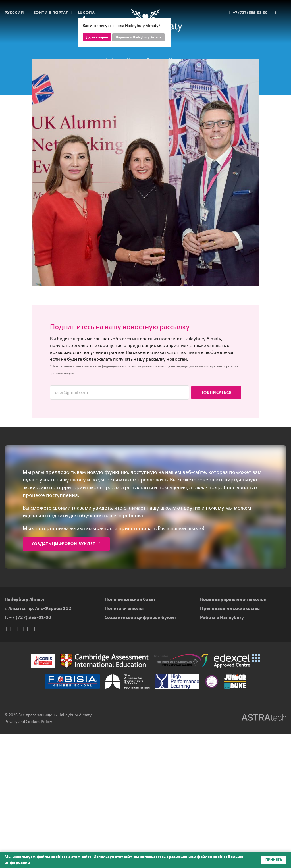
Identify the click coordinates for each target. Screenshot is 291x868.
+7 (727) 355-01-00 (30, 617)
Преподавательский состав (230, 608)
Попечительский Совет (130, 599)
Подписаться (216, 392)
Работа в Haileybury (222, 617)
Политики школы (124, 608)
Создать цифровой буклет (66, 544)
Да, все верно (97, 37)
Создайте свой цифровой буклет (141, 617)
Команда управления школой (233, 599)
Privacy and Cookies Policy (28, 722)
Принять (274, 860)
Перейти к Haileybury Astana (138, 37)
